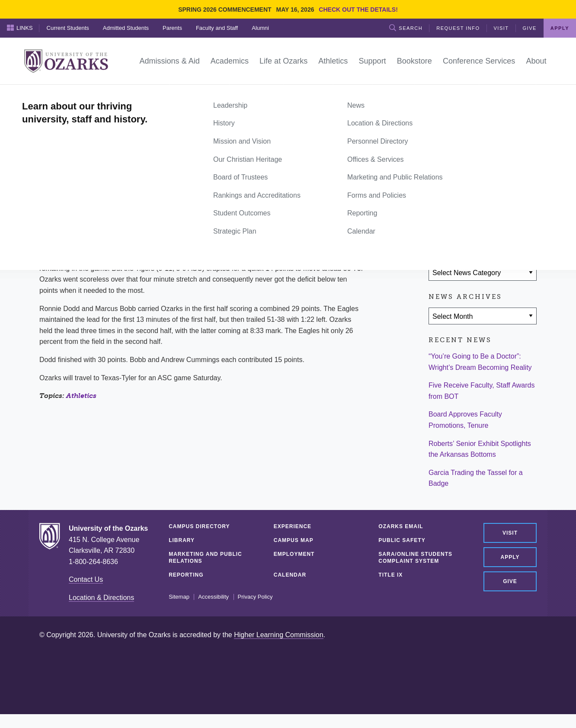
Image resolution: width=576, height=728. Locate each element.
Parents (172, 28)
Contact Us (86, 579)
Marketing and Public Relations (205, 558)
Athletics (81, 396)
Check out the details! (358, 10)
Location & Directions (101, 598)
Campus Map (294, 540)
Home (49, 94)
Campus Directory (199, 526)
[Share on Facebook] (439, 222)
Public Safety (402, 540)
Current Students (68, 28)
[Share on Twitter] (464, 222)
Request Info (458, 28)
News (72, 94)
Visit (501, 28)
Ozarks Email (401, 526)
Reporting (186, 575)
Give (530, 28)
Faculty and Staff (217, 28)
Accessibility (213, 597)
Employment (294, 554)
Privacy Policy (255, 597)
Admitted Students (126, 28)
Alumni (260, 28)
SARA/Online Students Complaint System (415, 558)
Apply (560, 28)
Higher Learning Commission (278, 635)
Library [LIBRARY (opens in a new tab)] (182, 540)
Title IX (390, 575)
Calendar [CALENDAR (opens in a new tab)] (290, 575)
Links (20, 28)
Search (406, 28)
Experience (293, 526)
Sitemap (179, 597)
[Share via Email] (490, 222)
